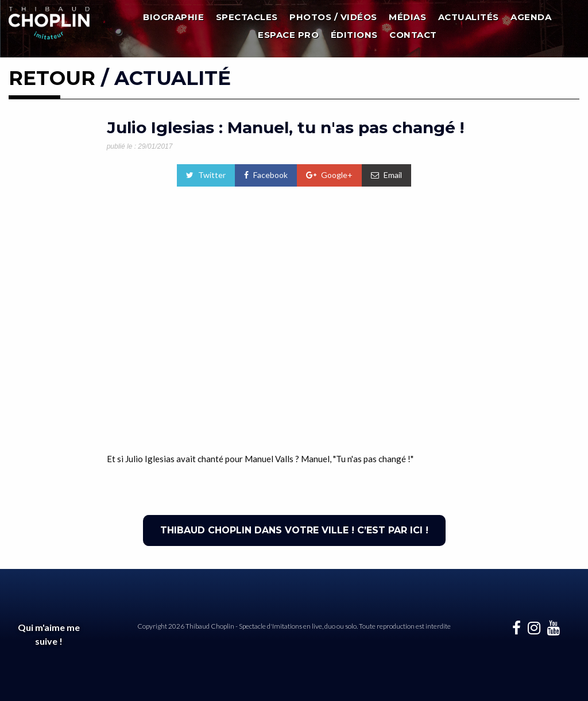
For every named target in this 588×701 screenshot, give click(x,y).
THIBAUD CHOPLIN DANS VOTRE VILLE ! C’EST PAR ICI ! (294, 530)
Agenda (531, 17)
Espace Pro (288, 35)
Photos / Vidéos (333, 17)
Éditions (354, 35)
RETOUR (52, 78)
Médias (407, 17)
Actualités (469, 17)
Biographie (173, 17)
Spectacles (247, 17)
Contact (413, 35)
